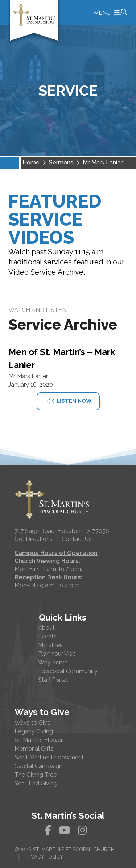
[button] (110, 13)
